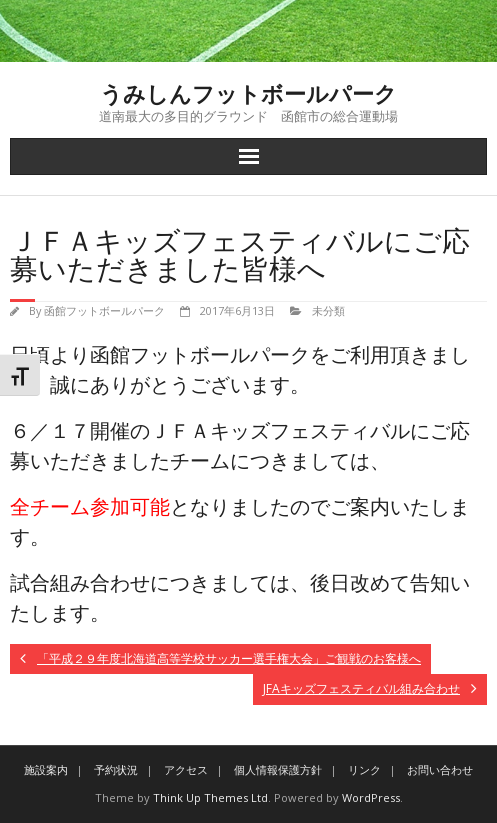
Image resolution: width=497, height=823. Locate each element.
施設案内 (46, 769)
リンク (364, 769)
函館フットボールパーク (104, 310)
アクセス (186, 769)
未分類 (328, 310)
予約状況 (116, 769)
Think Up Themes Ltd (210, 797)
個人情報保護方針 (278, 769)
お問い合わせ (440, 769)
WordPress (371, 797)
